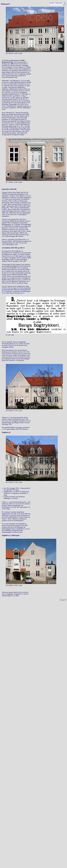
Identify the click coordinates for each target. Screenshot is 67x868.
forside (52, 3)
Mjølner (11, 347)
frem (64, 5)
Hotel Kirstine (18, 532)
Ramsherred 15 (20, 293)
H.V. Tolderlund (7, 291)
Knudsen (5, 209)
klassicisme (59, 3)
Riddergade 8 (6, 515)
